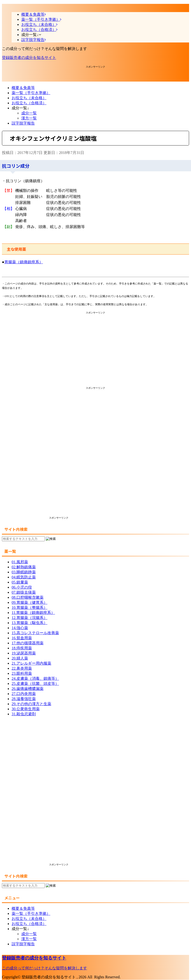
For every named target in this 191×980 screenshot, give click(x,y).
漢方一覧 (29, 118)
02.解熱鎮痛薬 (24, 567)
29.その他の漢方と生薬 (31, 704)
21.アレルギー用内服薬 (31, 663)
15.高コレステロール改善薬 (35, 633)
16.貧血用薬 (22, 638)
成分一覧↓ (20, 108)
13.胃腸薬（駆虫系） (29, 623)
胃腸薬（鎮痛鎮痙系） (24, 262)
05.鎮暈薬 (20, 582)
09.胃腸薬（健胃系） (29, 602)
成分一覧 (29, 113)
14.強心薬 (20, 628)
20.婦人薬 (20, 658)
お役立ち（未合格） (29, 98)
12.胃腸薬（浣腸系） (29, 618)
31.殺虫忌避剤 (24, 714)
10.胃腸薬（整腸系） (29, 608)
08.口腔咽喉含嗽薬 (28, 597)
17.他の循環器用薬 (28, 643)
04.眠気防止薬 (24, 577)
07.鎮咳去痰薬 (24, 592)
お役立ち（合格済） (29, 103)
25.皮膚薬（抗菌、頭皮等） (35, 684)
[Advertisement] (41, 75)
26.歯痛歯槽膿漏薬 (28, 689)
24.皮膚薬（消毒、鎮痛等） (35, 678)
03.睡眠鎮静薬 (24, 572)
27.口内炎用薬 (24, 694)
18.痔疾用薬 (22, 648)
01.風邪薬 (20, 562)
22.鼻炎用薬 (22, 668)
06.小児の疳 (22, 587)
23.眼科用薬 (22, 673)
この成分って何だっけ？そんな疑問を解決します (44, 968)
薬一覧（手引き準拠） (31, 93)
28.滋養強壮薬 (24, 699)
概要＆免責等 (23, 88)
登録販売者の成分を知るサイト (29, 58)
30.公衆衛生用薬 (26, 709)
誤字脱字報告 (23, 123)
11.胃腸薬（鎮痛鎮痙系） (33, 613)
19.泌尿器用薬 (24, 653)
